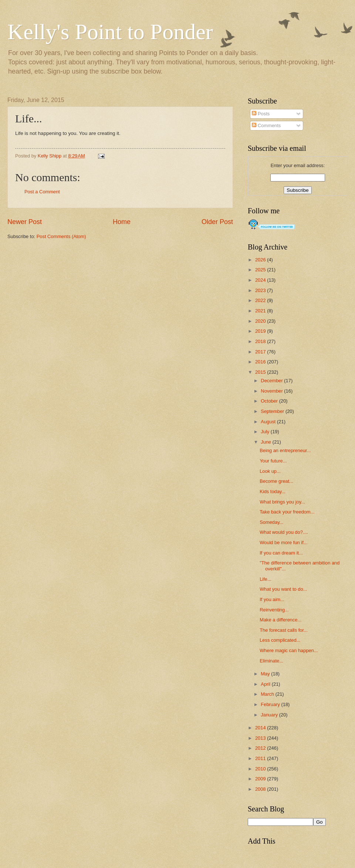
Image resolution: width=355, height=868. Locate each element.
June (267, 442)
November (272, 391)
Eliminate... (271, 661)
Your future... (273, 461)
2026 (261, 260)
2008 (261, 789)
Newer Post (25, 222)
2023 (261, 290)
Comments (266, 126)
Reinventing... (274, 610)
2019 (261, 331)
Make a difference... (280, 620)
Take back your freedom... (287, 512)
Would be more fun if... (283, 542)
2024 (261, 280)
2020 (261, 321)
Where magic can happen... (289, 650)
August (269, 422)
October (270, 401)
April (266, 684)
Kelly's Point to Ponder (110, 32)
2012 (261, 748)
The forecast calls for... (284, 630)
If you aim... (272, 599)
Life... (266, 579)
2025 (261, 270)
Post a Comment (42, 192)
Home (122, 222)
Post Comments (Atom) (61, 236)
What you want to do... (283, 589)
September (273, 411)
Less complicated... (280, 640)
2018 (261, 341)
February (271, 704)
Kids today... (273, 491)
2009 (261, 779)
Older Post (217, 222)
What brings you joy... (282, 502)
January (270, 715)
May (266, 674)
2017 (261, 352)
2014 (261, 728)
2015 (261, 372)
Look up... (270, 471)
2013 (261, 738)
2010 (261, 769)
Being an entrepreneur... (285, 450)
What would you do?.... (284, 532)
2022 (261, 300)
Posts (261, 114)
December (272, 381)
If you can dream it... (281, 553)
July (266, 432)
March (268, 694)
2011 (261, 758)
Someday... (271, 522)
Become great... (276, 481)
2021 (261, 311)
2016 (261, 362)
